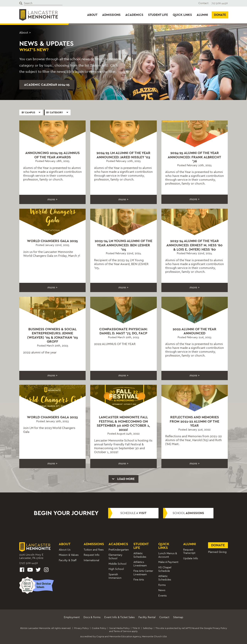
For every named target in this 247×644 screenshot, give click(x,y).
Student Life (158, 15)
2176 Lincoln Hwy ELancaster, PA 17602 (31, 556)
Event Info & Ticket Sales (119, 617)
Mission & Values (69, 555)
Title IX (136, 628)
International (91, 560)
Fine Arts (139, 580)
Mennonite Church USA (154, 636)
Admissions (111, 15)
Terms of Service (122, 631)
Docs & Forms (92, 617)
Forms (162, 585)
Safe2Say (148, 628)
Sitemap (178, 617)
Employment (72, 617)
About (92, 15)
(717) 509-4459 (29, 563)
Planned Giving (217, 552)
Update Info (191, 558)
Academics (134, 15)
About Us (65, 550)
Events (162, 596)
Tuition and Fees (94, 550)
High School (116, 569)
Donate (220, 15)
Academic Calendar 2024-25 (47, 85)
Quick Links (182, 15)
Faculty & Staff (68, 560)
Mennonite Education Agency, (125, 636)
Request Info (92, 555)
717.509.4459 (220, 3)
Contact (203, 3)
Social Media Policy (119, 628)
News (162, 590)
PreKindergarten (119, 550)
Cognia (100, 636)
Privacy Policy (81, 628)
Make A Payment (168, 562)
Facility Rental (147, 617)
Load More (123, 479)
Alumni (202, 15)
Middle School (117, 564)
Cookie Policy (99, 628)
